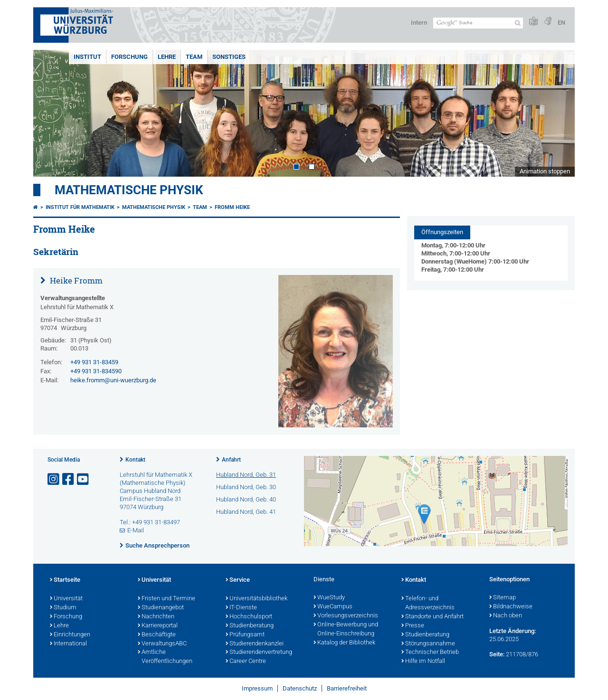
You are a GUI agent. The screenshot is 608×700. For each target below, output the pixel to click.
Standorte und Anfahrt (432, 617)
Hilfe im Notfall (423, 662)
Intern (419, 23)
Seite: (497, 654)
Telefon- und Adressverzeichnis (428, 603)
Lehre (167, 57)
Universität (66, 599)
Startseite (65, 580)
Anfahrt (231, 460)
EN (561, 23)
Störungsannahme (428, 644)
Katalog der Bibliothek (344, 643)
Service (238, 580)
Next (558, 113)
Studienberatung (250, 626)
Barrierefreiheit (347, 688)
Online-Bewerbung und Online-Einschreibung (346, 629)
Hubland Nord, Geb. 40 (246, 499)
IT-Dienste (241, 608)
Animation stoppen (545, 171)
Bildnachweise (511, 607)
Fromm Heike (232, 207)
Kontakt (135, 460)
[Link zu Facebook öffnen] (69, 479)
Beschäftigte (157, 635)
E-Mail (136, 530)
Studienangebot (161, 608)
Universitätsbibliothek (256, 599)
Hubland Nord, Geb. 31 (246, 475)
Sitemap (503, 598)
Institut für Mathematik (80, 207)
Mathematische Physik (129, 190)
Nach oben (506, 616)
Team (194, 57)
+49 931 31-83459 (94, 362)
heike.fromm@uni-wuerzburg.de (113, 380)
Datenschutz (300, 688)
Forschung (129, 57)
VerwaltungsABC (162, 644)
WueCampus (333, 607)
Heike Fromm (75, 280)
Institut (87, 57)
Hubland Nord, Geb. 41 (246, 512)
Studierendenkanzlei (255, 644)
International (68, 644)
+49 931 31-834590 (96, 371)
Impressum (257, 688)
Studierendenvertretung (259, 653)
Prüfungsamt (245, 635)
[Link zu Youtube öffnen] (84, 479)
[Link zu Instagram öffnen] (54, 479)
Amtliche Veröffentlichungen (165, 657)
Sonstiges (229, 57)
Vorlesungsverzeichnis (346, 616)
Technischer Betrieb (430, 653)
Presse (413, 626)
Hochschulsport (249, 617)
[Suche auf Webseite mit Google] (478, 23)
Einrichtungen (70, 635)
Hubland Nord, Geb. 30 (246, 487)
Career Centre (246, 662)
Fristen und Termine (166, 599)
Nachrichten (156, 617)
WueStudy (329, 598)
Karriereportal (158, 626)
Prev (50, 113)
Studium (63, 608)
